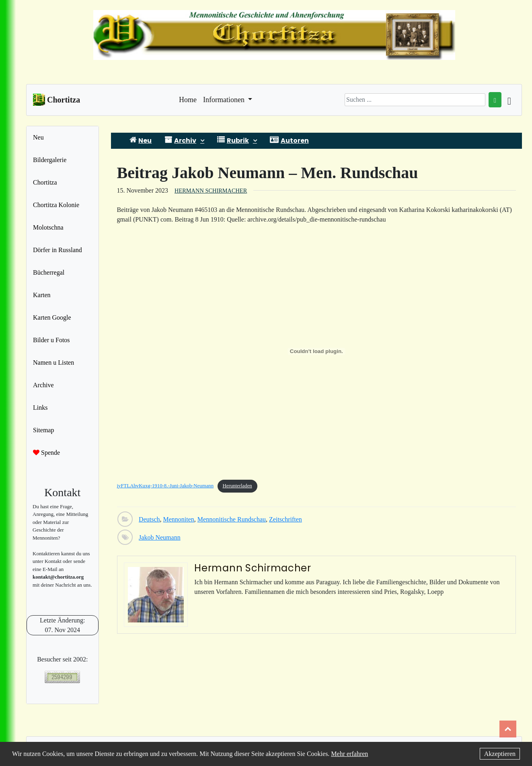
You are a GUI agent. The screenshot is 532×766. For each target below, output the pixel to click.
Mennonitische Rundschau (232, 519)
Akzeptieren (500, 754)
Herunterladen (237, 486)
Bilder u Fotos (51, 340)
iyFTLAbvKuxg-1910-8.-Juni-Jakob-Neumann (165, 486)
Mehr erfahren (349, 754)
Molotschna (48, 227)
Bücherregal (49, 272)
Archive (43, 385)
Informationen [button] (225, 100)
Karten (42, 295)
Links (40, 408)
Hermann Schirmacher (211, 191)
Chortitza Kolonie (56, 205)
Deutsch (149, 519)
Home (188, 99)
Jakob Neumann (160, 537)
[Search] (415, 100)
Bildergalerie (50, 160)
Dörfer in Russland (58, 250)
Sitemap (43, 430)
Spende (46, 453)
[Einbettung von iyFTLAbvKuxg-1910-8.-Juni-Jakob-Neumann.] (317, 351)
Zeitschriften (286, 519)
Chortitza (45, 182)
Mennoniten (179, 519)
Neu (38, 137)
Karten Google (52, 317)
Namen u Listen (53, 362)
